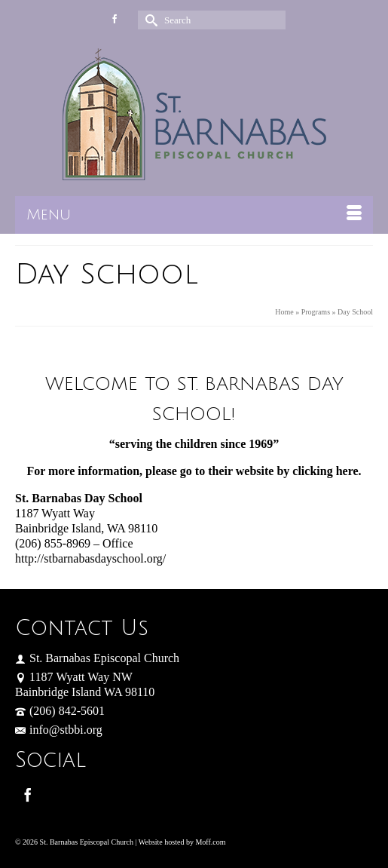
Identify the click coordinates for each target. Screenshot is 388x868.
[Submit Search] (149, 20)
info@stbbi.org (59, 730)
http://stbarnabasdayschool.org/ (90, 558)
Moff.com (210, 842)
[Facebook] (28, 794)
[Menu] (194, 215)
